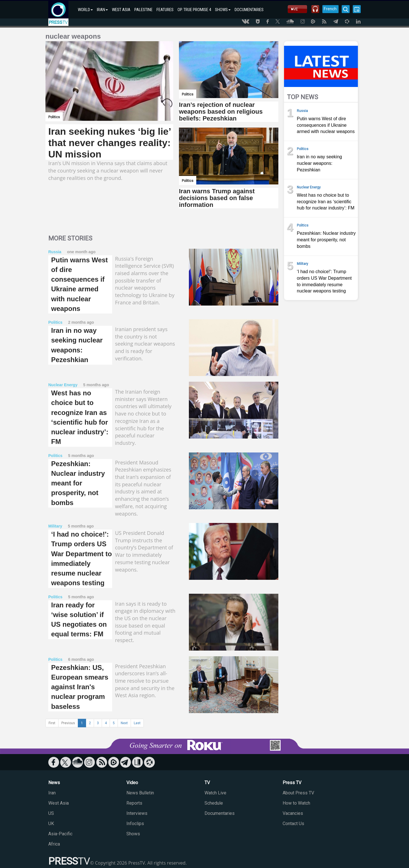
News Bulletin (140, 793)
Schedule (214, 803)
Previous (68, 723)
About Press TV (298, 793)
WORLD (85, 10)
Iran (52, 793)
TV (207, 783)
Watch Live (215, 793)
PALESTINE (143, 10)
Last (137, 723)
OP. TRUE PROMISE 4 (194, 10)
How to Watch (296, 803)
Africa (54, 844)
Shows (133, 834)
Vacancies (293, 813)
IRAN (102, 10)
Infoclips (135, 824)
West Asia (59, 803)
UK (51, 824)
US (51, 813)
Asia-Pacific (60, 834)
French (330, 9)
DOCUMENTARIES (249, 10)
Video (132, 783)
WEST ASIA (121, 10)
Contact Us (293, 824)
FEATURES (165, 10)
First (52, 723)
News (54, 783)
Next (124, 723)
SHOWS (223, 10)
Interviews (137, 813)
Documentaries (220, 813)
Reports (134, 803)
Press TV (292, 783)
